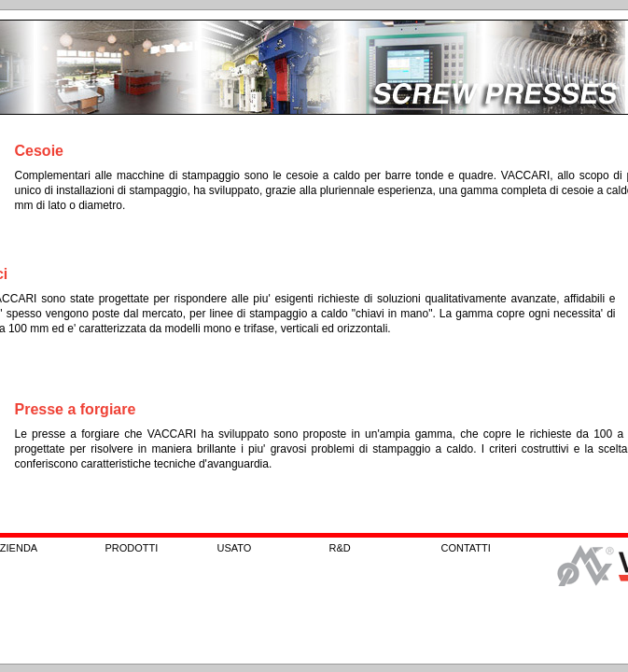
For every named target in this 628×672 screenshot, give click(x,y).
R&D (340, 548)
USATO (235, 548)
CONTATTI (466, 548)
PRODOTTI (132, 548)
